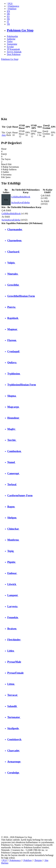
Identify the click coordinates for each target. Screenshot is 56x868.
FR (8, 19)
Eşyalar (10, 47)
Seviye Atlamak (14, 52)
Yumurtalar (12, 44)
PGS (4, 860)
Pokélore (27, 860)
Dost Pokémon (14, 54)
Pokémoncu (14, 860)
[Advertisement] (27, 87)
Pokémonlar (12, 36)
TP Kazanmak (13, 49)
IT (8, 22)
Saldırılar (11, 39)
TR (8, 24)
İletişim (38, 860)
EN (8, 11)
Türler (10, 41)
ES (8, 16)
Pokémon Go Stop (10, 59)
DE (8, 14)
